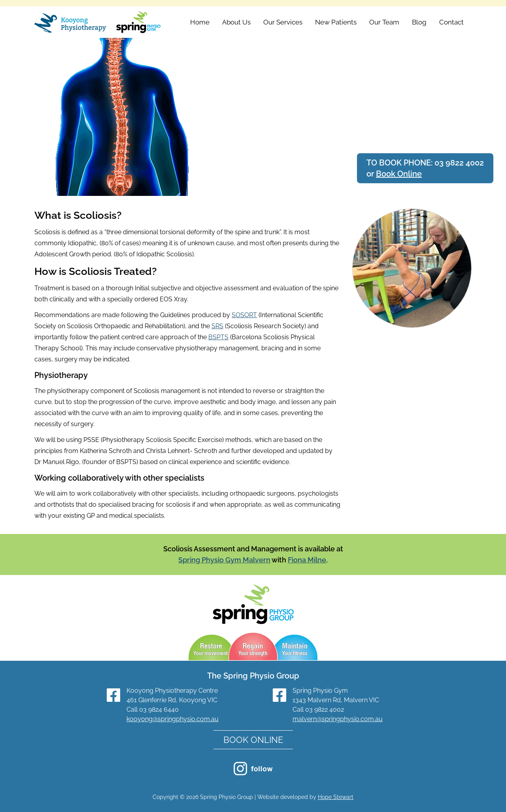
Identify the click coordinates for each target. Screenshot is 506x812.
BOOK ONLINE (253, 740)
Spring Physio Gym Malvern (224, 560)
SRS (217, 326)
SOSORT (244, 315)
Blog (419, 22)
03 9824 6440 (159, 710)
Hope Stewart (336, 797)
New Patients (336, 22)
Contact (451, 22)
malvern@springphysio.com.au (338, 719)
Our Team (384, 22)
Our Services (283, 22)
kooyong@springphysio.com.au (173, 719)
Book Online (399, 174)
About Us (236, 22)
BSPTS (218, 337)
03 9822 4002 (459, 163)
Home (200, 22)
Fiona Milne (307, 560)
